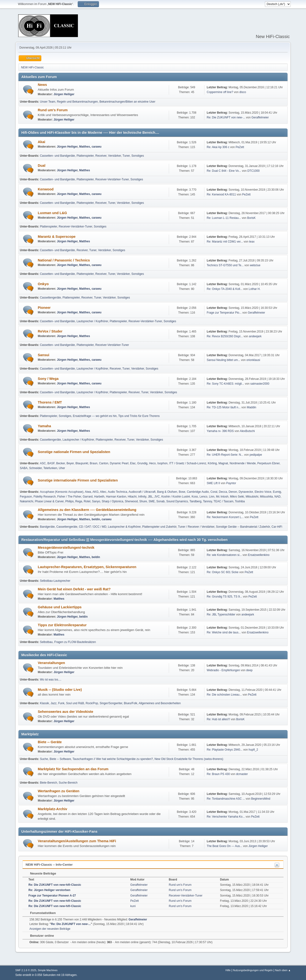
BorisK (251, 218)
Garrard (88, 497)
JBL (150, 497)
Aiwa (88, 492)
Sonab (161, 501)
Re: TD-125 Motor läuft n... (224, 407)
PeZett (240, 147)
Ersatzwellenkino (259, 555)
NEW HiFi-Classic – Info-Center (49, 865)
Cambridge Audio (198, 492)
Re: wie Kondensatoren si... (224, 555)
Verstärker (115, 156)
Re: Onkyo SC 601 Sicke (223, 572)
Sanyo (96, 501)
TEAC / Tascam (223, 501)
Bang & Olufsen (167, 492)
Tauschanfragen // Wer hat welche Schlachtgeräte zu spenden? (113, 759)
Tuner (126, 156)
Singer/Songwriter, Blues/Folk (118, 703)
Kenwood (46, 189)
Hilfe (228, 970)
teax (252, 242)
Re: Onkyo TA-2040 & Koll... (225, 289)
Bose (182, 492)
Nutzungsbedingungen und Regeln (253, 970)
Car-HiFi (277, 527)
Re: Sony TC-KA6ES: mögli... (225, 384)
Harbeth (99, 497)
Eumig (277, 492)
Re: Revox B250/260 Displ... (225, 336)
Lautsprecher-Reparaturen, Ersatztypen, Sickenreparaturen (87, 567)
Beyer (70, 463)
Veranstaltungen (51, 663)
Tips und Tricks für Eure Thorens (139, 416)
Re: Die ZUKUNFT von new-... (226, 117)
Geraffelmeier (260, 117)
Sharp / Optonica (113, 501)
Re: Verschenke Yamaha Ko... (226, 817)
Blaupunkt (82, 463)
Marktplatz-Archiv (52, 809)
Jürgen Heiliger (64, 94)
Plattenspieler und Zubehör (159, 527)
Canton (104, 463)
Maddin (251, 407)
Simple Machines (48, 970)
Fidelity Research (45, 497)
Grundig (142, 463)
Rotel (87, 501)
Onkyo (43, 284)
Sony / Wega (48, 379)
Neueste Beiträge (41, 873)
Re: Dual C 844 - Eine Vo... (224, 171)
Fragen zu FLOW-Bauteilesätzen (75, 642)
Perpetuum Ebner (268, 463)
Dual (42, 166)
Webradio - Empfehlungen (223, 670)
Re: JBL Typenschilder (221, 615)
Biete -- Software (60, 759)
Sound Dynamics (177, 501)
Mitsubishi (252, 497)
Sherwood (131, 501)
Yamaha (44, 426)
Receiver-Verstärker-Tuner (112, 179)
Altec (103, 492)
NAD (277, 497)
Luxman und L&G (52, 213)
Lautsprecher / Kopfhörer (92, 321)
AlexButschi (247, 431)
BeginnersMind (261, 799)
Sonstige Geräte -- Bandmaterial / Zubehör (243, 527)
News (42, 85)
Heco (152, 463)
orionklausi (253, 360)
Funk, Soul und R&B (71, 703)
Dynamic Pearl (119, 463)
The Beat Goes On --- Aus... (225, 846)
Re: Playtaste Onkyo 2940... (225, 750)
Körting (212, 463)
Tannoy (208, 501)
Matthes (85, 147)
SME (152, 501)
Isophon (162, 463)
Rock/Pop (92, 703)
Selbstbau (46, 642)
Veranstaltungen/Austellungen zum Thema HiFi (77, 841)
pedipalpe (256, 455)
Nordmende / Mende (243, 463)
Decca (223, 492)
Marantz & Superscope (57, 237)
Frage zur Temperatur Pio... (224, 313)
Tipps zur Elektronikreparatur (62, 625)
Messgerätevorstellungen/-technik (66, 548)
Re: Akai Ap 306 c (218, 147)
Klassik (44, 703)
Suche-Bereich (68, 783)
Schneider (36, 468)
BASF (51, 463)
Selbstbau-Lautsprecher (55, 581)
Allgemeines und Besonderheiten (160, 703)
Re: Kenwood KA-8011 (221, 194)
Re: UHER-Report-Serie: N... (225, 455)
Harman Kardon (116, 497)
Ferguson (26, 497)
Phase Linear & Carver (49, 501)
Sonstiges (138, 156)
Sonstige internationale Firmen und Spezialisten (78, 480)
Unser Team (48, 102)
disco (243, 92)
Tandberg (195, 501)
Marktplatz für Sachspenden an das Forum (73, 769)
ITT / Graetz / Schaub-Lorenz (188, 463)
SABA (24, 468)
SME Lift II (213, 483)
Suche (44, 759)
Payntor (231, 483)
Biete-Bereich (49, 783)
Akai (41, 142)
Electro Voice (263, 492)
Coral (214, 492)
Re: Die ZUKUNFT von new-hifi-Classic (55, 885)
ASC (43, 463)
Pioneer (44, 308)
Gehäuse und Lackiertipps (60, 607)
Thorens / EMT (50, 402)
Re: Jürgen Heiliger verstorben (49, 890)
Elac (133, 463)
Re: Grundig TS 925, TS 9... (224, 597)
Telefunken (50, 468)
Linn (212, 497)
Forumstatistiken (41, 913)
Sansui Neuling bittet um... (224, 360)
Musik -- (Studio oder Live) (60, 690)
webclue (255, 265)
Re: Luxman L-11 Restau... (224, 218)
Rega (79, 501)
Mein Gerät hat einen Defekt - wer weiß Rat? (74, 589)
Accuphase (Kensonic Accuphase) (62, 492)
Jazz (54, 703)
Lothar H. (254, 289)
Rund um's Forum (53, 110)
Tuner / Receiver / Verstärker (196, 527)
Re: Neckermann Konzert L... (225, 517)
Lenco (204, 497)
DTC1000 (254, 171)
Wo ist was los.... (51, 680)
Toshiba (240, 501)
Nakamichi (27, 501)
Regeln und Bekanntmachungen (77, 102)
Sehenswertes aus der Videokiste (66, 712)
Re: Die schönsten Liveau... (224, 695)
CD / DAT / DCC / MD (93, 527)
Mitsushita (266, 497)
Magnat (223, 463)
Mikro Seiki (237, 497)
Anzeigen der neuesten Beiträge (50, 929)
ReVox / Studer (50, 331)
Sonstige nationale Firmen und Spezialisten (74, 452)
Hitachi (132, 497)
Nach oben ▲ (283, 970)
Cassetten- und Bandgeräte (57, 156)
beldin (96, 519)
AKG (96, 492)
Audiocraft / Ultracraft (142, 492)
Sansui (44, 355)
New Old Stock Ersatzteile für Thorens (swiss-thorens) (189, 759)
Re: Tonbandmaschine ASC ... (226, 799)
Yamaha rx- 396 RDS (220, 431)
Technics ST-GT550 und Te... (225, 265)
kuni (133, 906)
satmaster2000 (260, 384)
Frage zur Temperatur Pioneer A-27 (52, 896)
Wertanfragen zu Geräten (59, 791)
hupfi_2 (253, 750)
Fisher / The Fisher (69, 497)
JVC (157, 497)
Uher (62, 468)
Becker (61, 463)
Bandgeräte (47, 527)
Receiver (101, 156)
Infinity (142, 497)
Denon (233, 492)
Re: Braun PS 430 (218, 774)
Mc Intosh (222, 497)
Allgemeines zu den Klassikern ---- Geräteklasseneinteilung (87, 510)
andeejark (255, 336)
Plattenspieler (85, 156)
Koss (195, 497)
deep (249, 670)
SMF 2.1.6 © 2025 (26, 970)
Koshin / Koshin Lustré (176, 497)
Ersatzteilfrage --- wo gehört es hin (95, 416)
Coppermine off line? (220, 92)
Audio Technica (117, 492)
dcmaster (242, 774)
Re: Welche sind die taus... (224, 632)
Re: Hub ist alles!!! (218, 719)
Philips (69, 501)
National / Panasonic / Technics (64, 260)
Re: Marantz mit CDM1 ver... (225, 242)
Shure (143, 501)
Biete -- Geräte (50, 742)
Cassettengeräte (50, 298)
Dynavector (246, 492)
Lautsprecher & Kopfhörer (124, 527)
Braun (94, 463)
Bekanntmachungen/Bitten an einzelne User (127, 102)
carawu (96, 147)
